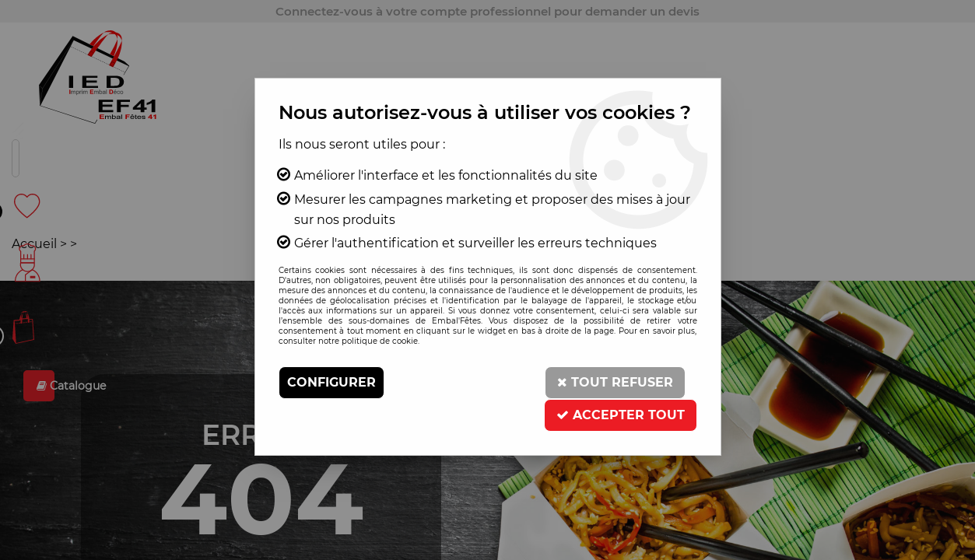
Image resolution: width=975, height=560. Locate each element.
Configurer (331, 382)
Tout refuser (615, 382)
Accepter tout (621, 415)
